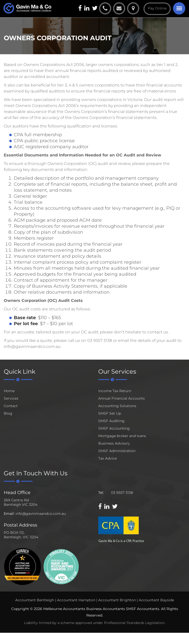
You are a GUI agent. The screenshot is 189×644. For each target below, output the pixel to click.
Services (11, 398)
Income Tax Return (115, 391)
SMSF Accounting (114, 428)
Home (9, 391)
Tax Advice (107, 458)
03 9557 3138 (122, 493)
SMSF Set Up (110, 413)
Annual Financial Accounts (121, 398)
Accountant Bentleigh (35, 600)
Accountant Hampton (76, 600)
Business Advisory (114, 443)
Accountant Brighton (117, 600)
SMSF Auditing (111, 421)
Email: (9, 514)
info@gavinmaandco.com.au (41, 514)
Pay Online (157, 8)
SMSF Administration (117, 451)
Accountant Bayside (156, 600)
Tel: (101, 493)
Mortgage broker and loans (122, 436)
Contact (11, 406)
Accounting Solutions (117, 406)
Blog (8, 413)
